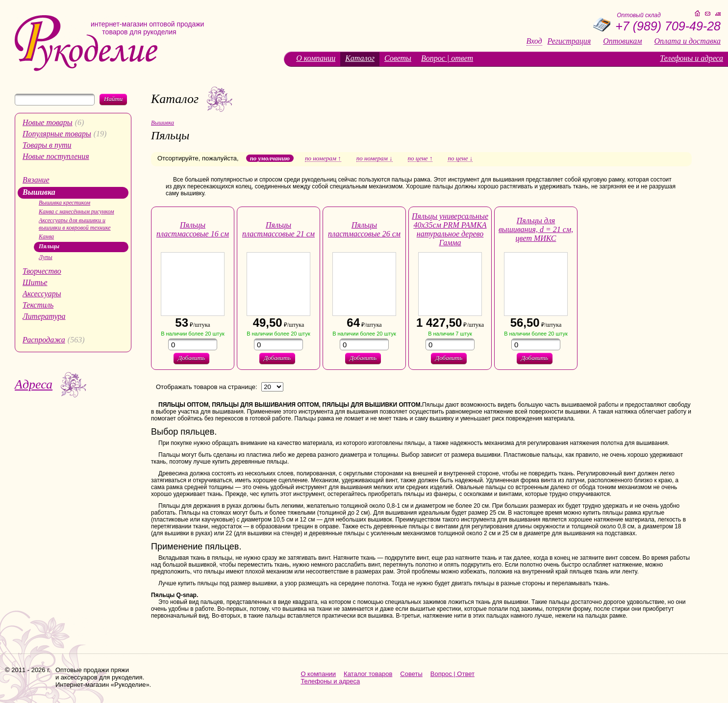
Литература (44, 316)
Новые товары (48, 122)
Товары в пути (47, 145)
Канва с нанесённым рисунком (76, 211)
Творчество (42, 271)
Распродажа (44, 340)
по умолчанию (270, 158)
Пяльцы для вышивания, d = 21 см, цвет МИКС (536, 229)
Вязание (36, 180)
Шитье (35, 282)
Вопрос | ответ (447, 58)
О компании (316, 58)
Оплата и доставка (688, 41)
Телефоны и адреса (691, 58)
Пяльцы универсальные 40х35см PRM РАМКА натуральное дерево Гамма (450, 229)
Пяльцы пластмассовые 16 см (193, 229)
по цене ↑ (420, 158)
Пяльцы (49, 246)
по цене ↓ (460, 158)
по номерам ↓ (375, 158)
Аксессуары (42, 294)
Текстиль (38, 305)
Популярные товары (57, 134)
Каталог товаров (368, 674)
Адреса (34, 384)
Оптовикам (622, 41)
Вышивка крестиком (64, 203)
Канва (46, 236)
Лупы (46, 257)
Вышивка (39, 192)
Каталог (360, 58)
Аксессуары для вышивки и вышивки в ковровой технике (75, 224)
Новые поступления (56, 156)
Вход (534, 41)
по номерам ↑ (323, 158)
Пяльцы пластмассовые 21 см (278, 229)
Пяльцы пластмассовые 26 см (364, 229)
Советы (398, 58)
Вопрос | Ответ (452, 674)
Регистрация (569, 41)
